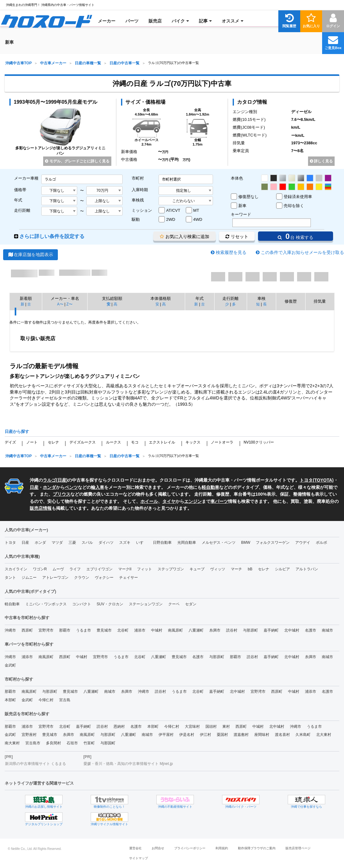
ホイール (149, 501)
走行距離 (22, 210)
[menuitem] (46, 21)
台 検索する (296, 236)
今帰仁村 (46, 700)
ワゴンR (40, 569)
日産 (62, 480)
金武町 (10, 665)
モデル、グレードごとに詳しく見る (77, 161)
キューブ (197, 569)
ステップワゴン (171, 569)
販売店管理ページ (298, 848)
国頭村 (211, 727)
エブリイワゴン (99, 569)
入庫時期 (140, 190)
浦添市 (140, 630)
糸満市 (215, 630)
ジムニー (29, 578)
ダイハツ (106, 543)
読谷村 (232, 630)
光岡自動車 (187, 543)
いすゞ (142, 543)
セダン (191, 604)
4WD (198, 219)
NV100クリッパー (259, 442)
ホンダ (49, 487)
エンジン (193, 501)
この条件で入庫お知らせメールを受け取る (302, 252)
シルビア (282, 569)
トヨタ (10, 543)
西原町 (27, 630)
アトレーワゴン (55, 578)
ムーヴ (58, 569)
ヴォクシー (104, 578)
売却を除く (294, 206)
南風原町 (175, 630)
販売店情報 (41, 508)
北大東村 (324, 735)
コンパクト (82, 604)
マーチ (236, 569)
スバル (87, 543)
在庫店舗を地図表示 (30, 255)
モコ (135, 442)
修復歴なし (248, 197)
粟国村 (222, 735)
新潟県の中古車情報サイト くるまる (35, 764)
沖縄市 (10, 630)
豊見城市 (104, 630)
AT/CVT (173, 210)
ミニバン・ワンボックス (46, 604)
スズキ (125, 543)
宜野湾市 (46, 630)
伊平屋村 (166, 735)
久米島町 (303, 735)
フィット (144, 569)
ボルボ (321, 543)
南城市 (327, 630)
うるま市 (83, 630)
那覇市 (65, 630)
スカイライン (16, 569)
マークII (125, 569)
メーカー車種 (26, 178)
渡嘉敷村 (241, 735)
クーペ (174, 604)
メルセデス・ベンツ (219, 543)
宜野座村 (29, 735)
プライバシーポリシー (190, 848)
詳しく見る (321, 161)
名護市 (311, 630)
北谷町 (123, 630)
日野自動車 (162, 543)
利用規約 (222, 848)
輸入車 (98, 487)
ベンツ (71, 487)
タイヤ (169, 501)
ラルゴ (49, 480)
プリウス (62, 494)
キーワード (241, 214)
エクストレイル (162, 442)
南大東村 (12, 743)
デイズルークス (83, 442)
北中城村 (292, 630)
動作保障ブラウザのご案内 (257, 848)
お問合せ (158, 848)
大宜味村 (192, 727)
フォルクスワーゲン (273, 543)
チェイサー (129, 578)
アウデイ (303, 543)
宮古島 (65, 700)
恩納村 (119, 727)
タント (10, 578)
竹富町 (89, 743)
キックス (193, 442)
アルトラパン (307, 569)
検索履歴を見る (231, 252)
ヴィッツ (218, 569)
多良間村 (53, 743)
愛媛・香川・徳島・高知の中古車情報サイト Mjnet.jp (128, 764)
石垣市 (72, 743)
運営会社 (135, 848)
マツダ (57, 543)
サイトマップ (139, 858)
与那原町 (250, 630)
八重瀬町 (196, 630)
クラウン (82, 578)
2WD (171, 219)
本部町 (10, 700)
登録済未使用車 (298, 197)
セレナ (53, 442)
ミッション (142, 210)
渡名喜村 (282, 735)
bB (250, 569)
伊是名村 (187, 735)
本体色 (237, 178)
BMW (246, 543)
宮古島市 (33, 743)
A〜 (60, 304)
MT (196, 210)
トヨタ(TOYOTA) (316, 480)
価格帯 (20, 190)
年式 (18, 200)
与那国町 (108, 743)
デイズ (10, 442)
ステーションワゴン (146, 604)
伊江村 (205, 735)
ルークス (114, 442)
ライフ (75, 569)
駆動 (136, 219)
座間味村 (262, 735)
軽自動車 (210, 487)
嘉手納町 (271, 630)
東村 (226, 727)
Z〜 (69, 304)
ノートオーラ (222, 442)
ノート (32, 442)
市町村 (138, 178)
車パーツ (219, 501)
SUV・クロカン (110, 604)
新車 (242, 206)
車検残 (138, 200)
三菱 (72, 543)
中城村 (157, 630)
